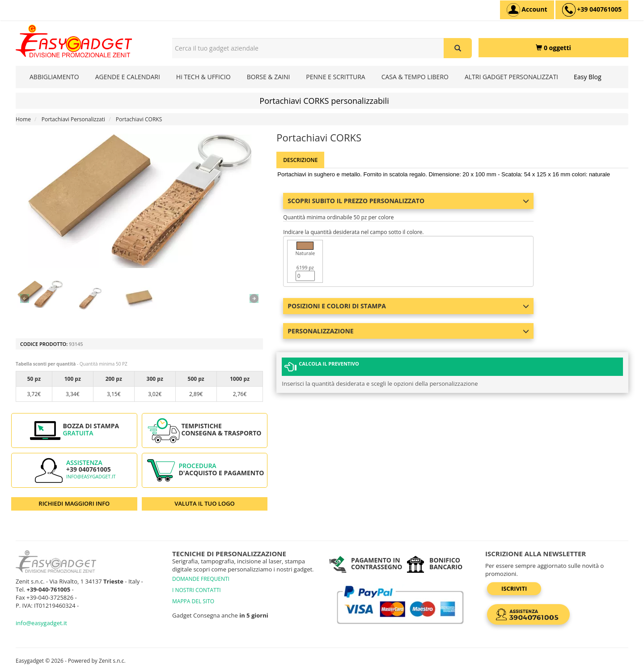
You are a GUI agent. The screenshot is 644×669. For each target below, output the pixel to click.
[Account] (527, 10)
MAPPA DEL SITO (193, 601)
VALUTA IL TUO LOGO (205, 503)
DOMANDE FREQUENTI (201, 579)
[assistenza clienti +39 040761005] (592, 10)
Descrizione (300, 160)
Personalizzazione (408, 331)
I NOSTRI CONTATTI (197, 590)
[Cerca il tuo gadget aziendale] (458, 48)
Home (23, 119)
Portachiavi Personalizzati (73, 119)
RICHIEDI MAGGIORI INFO (74, 503)
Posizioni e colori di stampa (408, 306)
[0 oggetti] (553, 48)
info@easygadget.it (91, 477)
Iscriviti (514, 588)
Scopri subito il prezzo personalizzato (408, 201)
